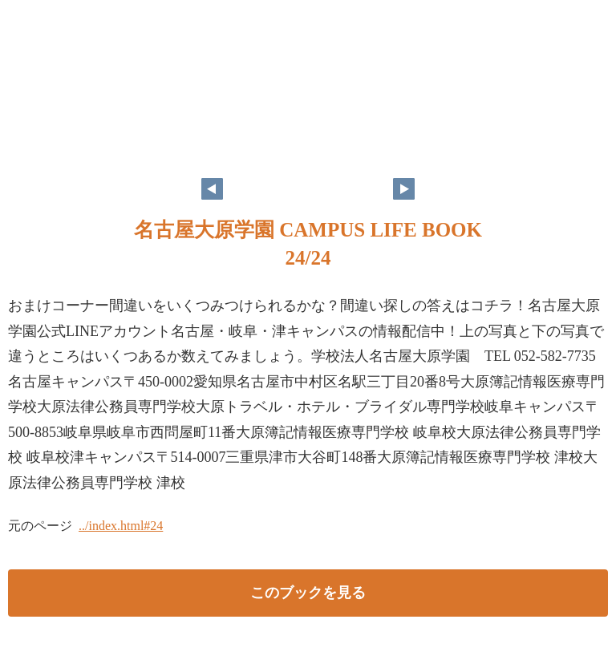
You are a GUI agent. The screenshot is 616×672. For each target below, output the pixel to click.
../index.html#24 (121, 526)
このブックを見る (308, 593)
